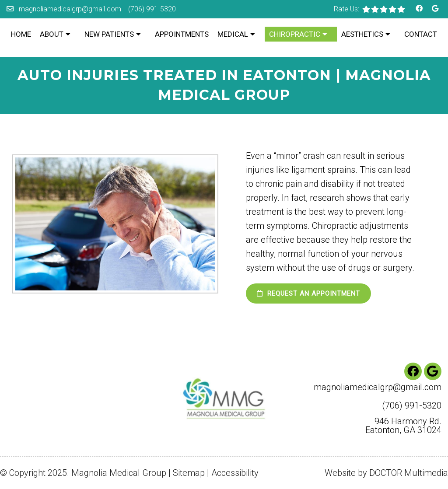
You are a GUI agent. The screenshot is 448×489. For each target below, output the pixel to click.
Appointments (182, 34)
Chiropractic (295, 34)
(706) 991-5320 (152, 9)
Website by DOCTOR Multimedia (386, 473)
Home (21, 34)
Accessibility (235, 473)
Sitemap (189, 473)
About (52, 34)
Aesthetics (362, 34)
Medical (233, 34)
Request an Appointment (308, 293)
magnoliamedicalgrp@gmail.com (70, 9)
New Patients (109, 34)
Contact (421, 34)
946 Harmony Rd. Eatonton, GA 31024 (403, 426)
